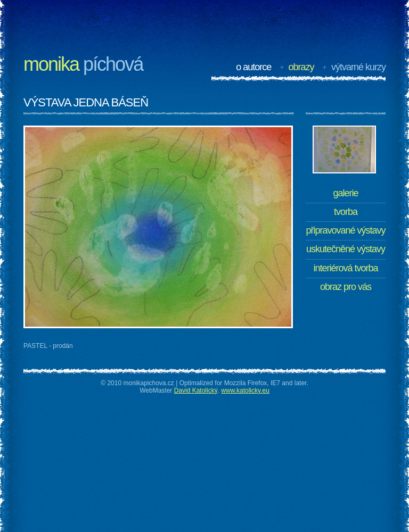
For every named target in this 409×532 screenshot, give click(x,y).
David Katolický (196, 390)
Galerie (345, 193)
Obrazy (301, 67)
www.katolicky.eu (245, 390)
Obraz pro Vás (346, 287)
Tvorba (346, 212)
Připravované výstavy (345, 230)
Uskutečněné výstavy (346, 249)
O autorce (253, 67)
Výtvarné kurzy (358, 67)
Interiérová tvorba (345, 268)
